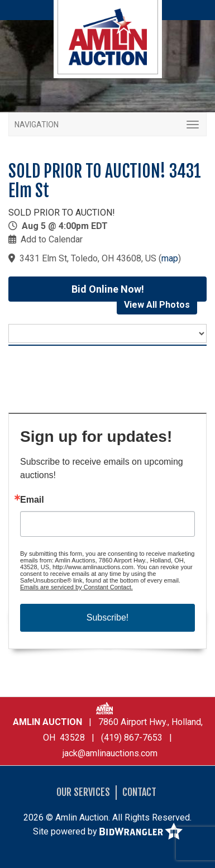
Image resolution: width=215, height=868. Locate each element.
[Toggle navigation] (107, 124)
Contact (139, 792)
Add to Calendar (52, 239)
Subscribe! (108, 617)
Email (32, 500)
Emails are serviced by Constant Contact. (77, 587)
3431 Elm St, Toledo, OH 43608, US (88, 258)
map (170, 258)
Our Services (83, 792)
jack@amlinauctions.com (110, 753)
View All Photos (157, 305)
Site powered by (108, 832)
